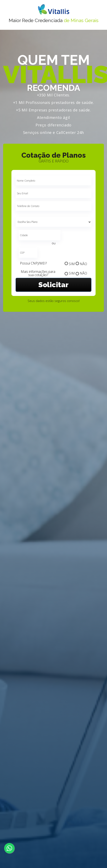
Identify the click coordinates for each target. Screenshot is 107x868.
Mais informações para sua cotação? (38, 273)
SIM (72, 264)
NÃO (83, 264)
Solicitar (53, 285)
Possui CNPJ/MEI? (33, 263)
